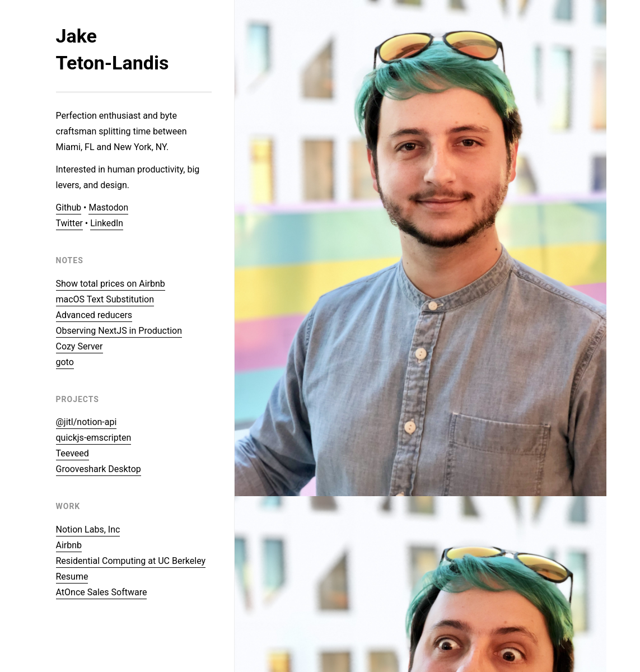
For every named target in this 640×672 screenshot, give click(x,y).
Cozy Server (80, 346)
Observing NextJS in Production (119, 331)
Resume (72, 577)
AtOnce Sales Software (102, 592)
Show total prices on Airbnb (111, 284)
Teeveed (73, 453)
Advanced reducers (94, 315)
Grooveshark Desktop (99, 469)
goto (65, 362)
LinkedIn (108, 223)
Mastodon (109, 207)
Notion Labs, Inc (88, 529)
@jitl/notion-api (87, 422)
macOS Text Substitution (105, 299)
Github (69, 207)
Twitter (70, 223)
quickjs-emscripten (94, 438)
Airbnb (69, 545)
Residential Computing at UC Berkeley (131, 561)
